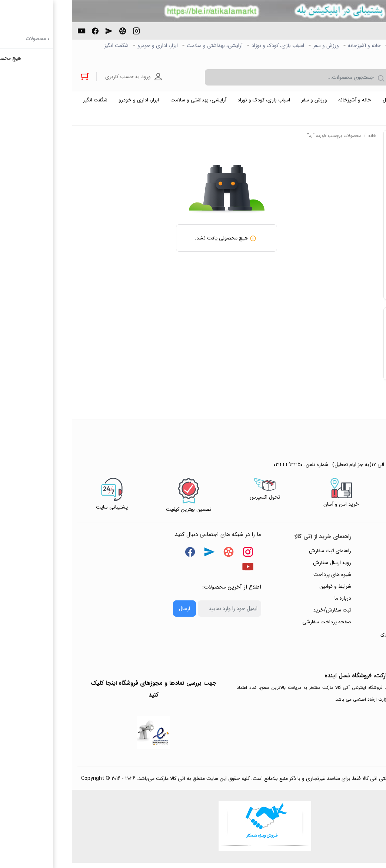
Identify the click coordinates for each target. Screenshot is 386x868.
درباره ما (271, 601)
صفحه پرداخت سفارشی (255, 625)
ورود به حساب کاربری (58, 77)
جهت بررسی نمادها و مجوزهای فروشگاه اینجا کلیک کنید (82, 692)
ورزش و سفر (254, 46)
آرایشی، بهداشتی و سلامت (143, 46)
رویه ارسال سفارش (260, 566)
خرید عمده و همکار (361, 58)
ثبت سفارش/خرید (260, 613)
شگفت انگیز (44, 46)
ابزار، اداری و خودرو (86, 46)
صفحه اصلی (368, 46)
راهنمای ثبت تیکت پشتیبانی (346, 554)
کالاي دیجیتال (332, 46)
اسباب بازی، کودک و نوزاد (206, 46)
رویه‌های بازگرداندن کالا (351, 577)
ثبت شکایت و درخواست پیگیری (342, 637)
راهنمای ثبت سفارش (258, 554)
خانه (300, 139)
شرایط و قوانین (263, 589)
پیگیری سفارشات (358, 601)
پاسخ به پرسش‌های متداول (347, 566)
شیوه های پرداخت (260, 577)
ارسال (113, 611)
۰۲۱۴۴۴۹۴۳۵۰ (353, 35)
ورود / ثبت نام (360, 625)
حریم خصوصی (359, 589)
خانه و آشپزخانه (292, 46)
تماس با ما (364, 613)
